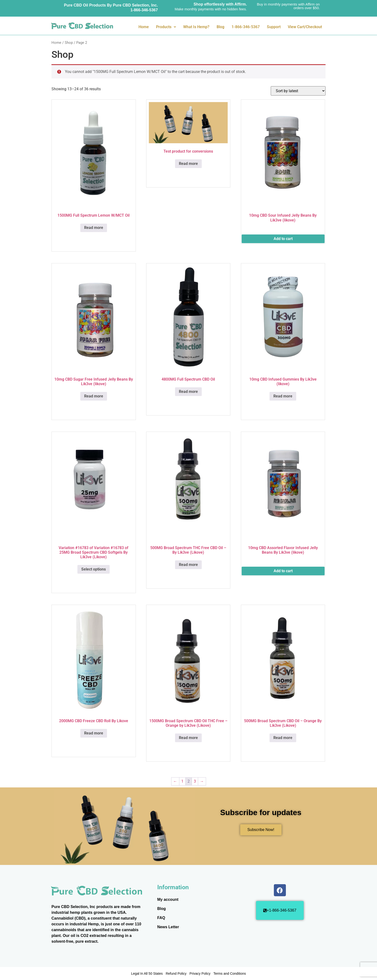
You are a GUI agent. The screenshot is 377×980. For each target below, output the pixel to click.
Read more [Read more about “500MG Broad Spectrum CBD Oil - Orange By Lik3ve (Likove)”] (283, 738)
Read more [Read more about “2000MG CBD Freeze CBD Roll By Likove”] (94, 733)
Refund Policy (176, 974)
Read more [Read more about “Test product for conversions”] (188, 164)
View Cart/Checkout (305, 27)
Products (166, 27)
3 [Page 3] (195, 781)
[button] (166, 27)
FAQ (161, 918)
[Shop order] (298, 91)
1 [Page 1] (182, 781)
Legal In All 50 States (147, 974)
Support (274, 27)
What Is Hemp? (196, 27)
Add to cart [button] (283, 239)
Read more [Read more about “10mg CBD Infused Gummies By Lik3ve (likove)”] (283, 396)
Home (144, 27)
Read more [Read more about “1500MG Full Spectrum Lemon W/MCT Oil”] (94, 228)
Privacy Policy (200, 974)
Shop (69, 43)
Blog (220, 27)
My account (168, 899)
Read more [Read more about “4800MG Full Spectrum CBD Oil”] (188, 392)
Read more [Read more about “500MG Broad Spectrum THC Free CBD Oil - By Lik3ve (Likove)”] (188, 565)
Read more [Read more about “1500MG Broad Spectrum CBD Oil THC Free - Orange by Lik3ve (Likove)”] (188, 738)
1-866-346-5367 (246, 27)
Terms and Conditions (229, 974)
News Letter (168, 927)
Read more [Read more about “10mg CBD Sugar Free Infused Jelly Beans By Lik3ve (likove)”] (94, 396)
